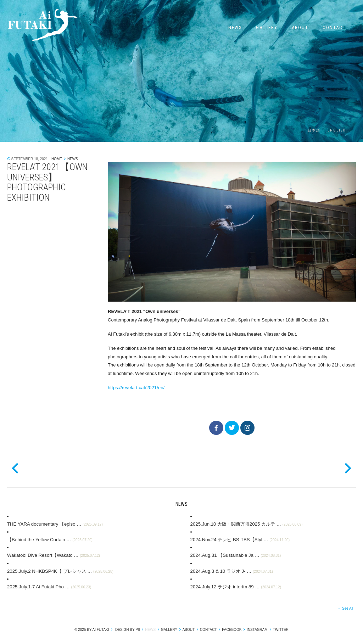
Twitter (281, 629)
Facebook (232, 629)
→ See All (345, 608)
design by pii (127, 629)
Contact (334, 27)
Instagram (257, 629)
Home (57, 159)
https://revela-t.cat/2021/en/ (136, 388)
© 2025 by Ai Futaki (92, 629)
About (300, 27)
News (235, 27)
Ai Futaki (43, 25)
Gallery (267, 27)
